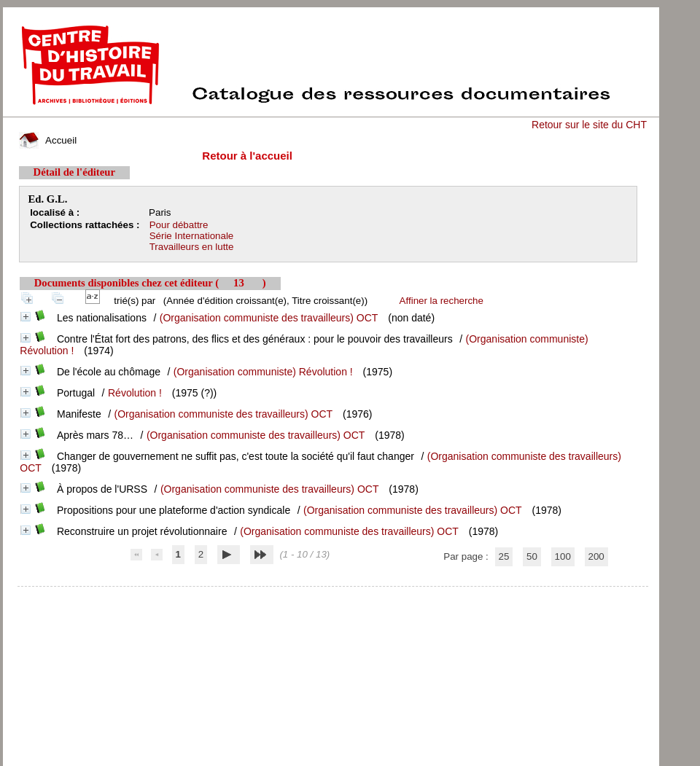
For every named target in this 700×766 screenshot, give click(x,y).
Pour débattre (179, 225)
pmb (332, 596)
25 (504, 556)
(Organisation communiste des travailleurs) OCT (269, 318)
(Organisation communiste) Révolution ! (263, 372)
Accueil (48, 140)
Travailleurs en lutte (192, 247)
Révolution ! (135, 393)
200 (596, 556)
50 (532, 556)
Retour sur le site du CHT (589, 125)
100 (563, 556)
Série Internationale (192, 236)
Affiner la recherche (442, 301)
